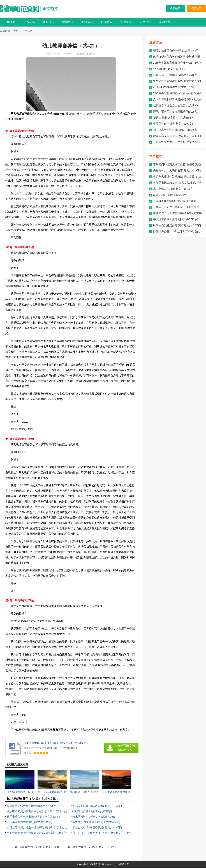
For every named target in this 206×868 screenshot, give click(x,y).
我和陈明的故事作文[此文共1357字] (174, 87)
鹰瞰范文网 (99, 865)
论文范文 (50, 9)
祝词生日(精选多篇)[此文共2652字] (174, 118)
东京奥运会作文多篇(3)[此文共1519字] (29, 822)
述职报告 (48, 22)
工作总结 (29, 22)
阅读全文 (80, 54)
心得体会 (87, 22)
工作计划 (10, 22)
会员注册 (196, 9)
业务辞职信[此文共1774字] (169, 69)
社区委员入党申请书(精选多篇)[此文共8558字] (34, 817)
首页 (16, 31)
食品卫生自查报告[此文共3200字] (173, 124)
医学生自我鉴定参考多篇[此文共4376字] (177, 226)
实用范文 (126, 22)
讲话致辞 (165, 22)
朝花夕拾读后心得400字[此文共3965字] (176, 51)
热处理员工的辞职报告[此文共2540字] (176, 75)
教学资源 (68, 22)
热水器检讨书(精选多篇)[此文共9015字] (96, 817)
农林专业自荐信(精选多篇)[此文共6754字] (97, 806)
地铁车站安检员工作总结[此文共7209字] (177, 136)
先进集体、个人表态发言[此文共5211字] (177, 171)
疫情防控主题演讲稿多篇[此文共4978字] (177, 81)
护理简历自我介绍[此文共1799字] (92, 812)
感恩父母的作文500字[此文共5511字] (94, 847)
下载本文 (91, 54)
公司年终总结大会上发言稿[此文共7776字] (32, 806)
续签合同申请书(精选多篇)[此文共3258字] (97, 828)
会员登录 (175, 9)
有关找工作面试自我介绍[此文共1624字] (96, 822)
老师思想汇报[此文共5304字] (170, 195)
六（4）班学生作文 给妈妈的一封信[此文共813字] (102, 833)
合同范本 (107, 22)
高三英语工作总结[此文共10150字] (174, 189)
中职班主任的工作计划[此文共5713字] (176, 220)
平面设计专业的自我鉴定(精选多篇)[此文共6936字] (37, 833)
